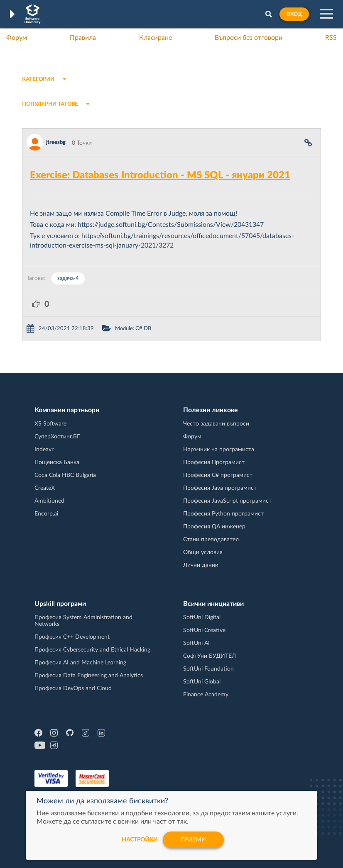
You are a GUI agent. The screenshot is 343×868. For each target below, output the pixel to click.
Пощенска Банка (57, 462)
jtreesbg (56, 142)
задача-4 (68, 278)
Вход (294, 14)
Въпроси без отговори (249, 38)
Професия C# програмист (218, 475)
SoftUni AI (196, 643)
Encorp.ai (46, 514)
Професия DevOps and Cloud (73, 688)
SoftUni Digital (202, 618)
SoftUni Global (202, 682)
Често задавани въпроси (216, 424)
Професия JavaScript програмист (227, 501)
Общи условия (203, 552)
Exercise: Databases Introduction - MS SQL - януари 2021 (160, 175)
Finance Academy (206, 695)
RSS (331, 38)
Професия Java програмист (220, 488)
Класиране (156, 38)
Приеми (193, 840)
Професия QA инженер (214, 527)
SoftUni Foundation (208, 669)
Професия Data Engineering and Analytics (89, 676)
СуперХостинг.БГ (57, 437)
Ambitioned (49, 501)
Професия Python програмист (223, 514)
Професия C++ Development (72, 637)
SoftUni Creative (204, 630)
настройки (140, 840)
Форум (17, 38)
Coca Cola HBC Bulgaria (65, 475)
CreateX (45, 488)
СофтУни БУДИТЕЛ (209, 656)
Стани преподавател (211, 540)
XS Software (50, 424)
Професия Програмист (214, 462)
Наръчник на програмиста (219, 450)
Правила (83, 38)
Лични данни (201, 565)
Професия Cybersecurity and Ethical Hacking (92, 650)
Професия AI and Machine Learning (80, 663)
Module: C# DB (133, 329)
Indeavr (44, 450)
